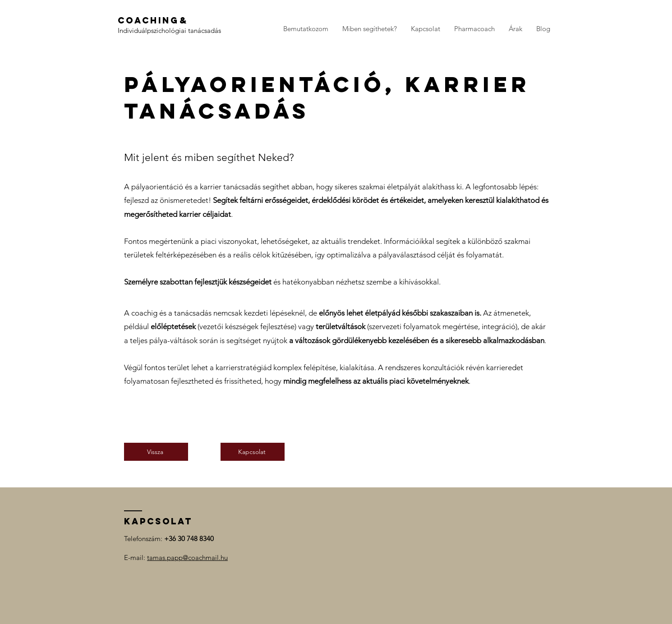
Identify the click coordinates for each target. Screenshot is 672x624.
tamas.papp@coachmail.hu (187, 557)
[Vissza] (156, 452)
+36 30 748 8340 (189, 539)
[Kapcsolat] (253, 452)
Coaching (148, 20)
